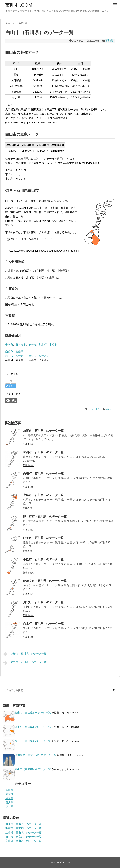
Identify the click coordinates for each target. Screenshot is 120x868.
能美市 (32, 345)
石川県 (109, 41)
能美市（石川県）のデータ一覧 (43, 538)
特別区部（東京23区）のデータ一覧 (35, 755)
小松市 (53, 345)
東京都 (9, 794)
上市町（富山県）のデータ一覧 (33, 727)
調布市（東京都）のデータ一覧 (24, 828)
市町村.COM (19, 5)
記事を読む (29, 444)
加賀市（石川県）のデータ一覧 (43, 431)
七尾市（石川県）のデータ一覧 (43, 495)
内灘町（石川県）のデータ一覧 (43, 474)
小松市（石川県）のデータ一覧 (43, 559)
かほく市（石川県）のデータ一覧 (45, 581)
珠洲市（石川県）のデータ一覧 (43, 452)
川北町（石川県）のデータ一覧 (43, 602)
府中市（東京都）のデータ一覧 (33, 769)
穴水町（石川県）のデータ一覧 (43, 624)
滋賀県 (9, 798)
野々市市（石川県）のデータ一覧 (45, 517)
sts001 (109, 409)
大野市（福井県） (39, 356)
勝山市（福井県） (16, 356)
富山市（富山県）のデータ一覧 (33, 713)
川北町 (43, 345)
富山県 (9, 790)
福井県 (9, 807)
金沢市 (9, 345)
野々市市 (21, 345)
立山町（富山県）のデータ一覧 (24, 841)
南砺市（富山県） (16, 352)
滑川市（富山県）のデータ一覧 (33, 741)
